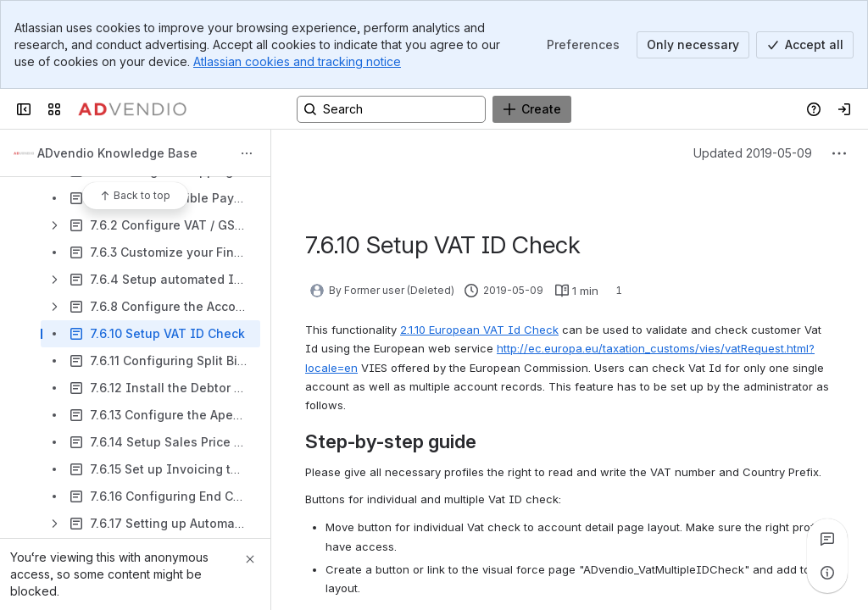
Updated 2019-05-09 (753, 153)
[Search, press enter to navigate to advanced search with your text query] (391, 109)
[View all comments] (827, 539)
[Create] (532, 109)
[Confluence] (132, 109)
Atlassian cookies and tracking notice (297, 61)
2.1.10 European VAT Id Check (479, 330)
